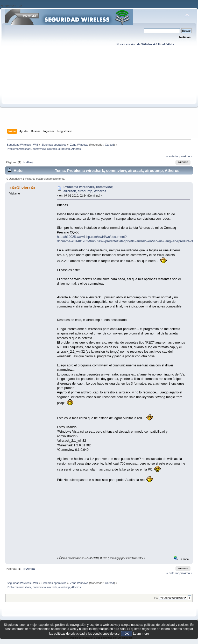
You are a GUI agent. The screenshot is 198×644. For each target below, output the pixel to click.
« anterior (172, 156)
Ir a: (156, 598)
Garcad (109, 145)
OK (127, 634)
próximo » (186, 156)
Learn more (141, 634)
